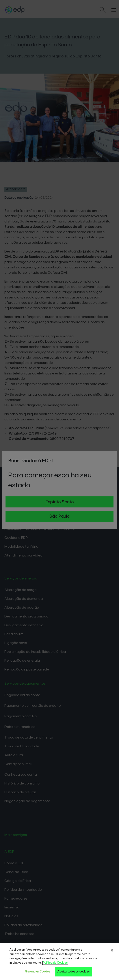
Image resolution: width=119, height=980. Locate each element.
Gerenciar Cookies (38, 972)
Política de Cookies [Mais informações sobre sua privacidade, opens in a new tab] (55, 963)
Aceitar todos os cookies (73, 972)
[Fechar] (112, 950)
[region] (59, 962)
